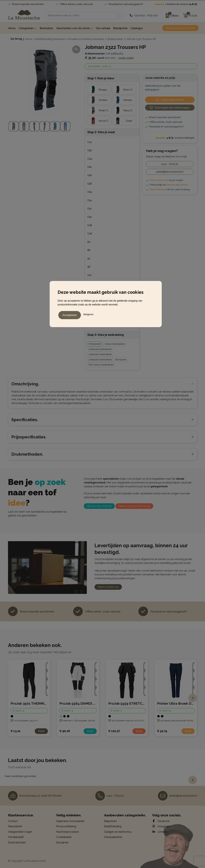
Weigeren (88, 314)
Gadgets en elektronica (118, 832)
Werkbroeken (115, 39)
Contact (13, 821)
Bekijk (41, 731)
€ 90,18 (65, 731)
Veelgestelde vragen (20, 832)
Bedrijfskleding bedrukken (50, 39)
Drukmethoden (17, 843)
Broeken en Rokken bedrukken (86, 39)
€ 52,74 (162, 731)
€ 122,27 (114, 731)
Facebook (161, 821)
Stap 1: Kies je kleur (101, 78)
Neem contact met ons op (134, 506)
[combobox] (81, 15)
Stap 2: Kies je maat (101, 132)
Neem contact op (108, 587)
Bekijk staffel (126, 58)
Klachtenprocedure (67, 832)
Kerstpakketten (113, 837)
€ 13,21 (16, 731)
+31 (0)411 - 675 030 (146, 15)
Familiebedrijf (16, 837)
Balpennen (110, 821)
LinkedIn (160, 832)
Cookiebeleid (64, 837)
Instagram (161, 826)
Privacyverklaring (66, 826)
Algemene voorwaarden (70, 821)
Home (28, 39)
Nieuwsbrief (15, 826)
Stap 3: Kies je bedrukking (106, 335)
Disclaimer (62, 843)
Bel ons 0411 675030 (99, 506)
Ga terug (16, 39)
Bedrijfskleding (113, 826)
